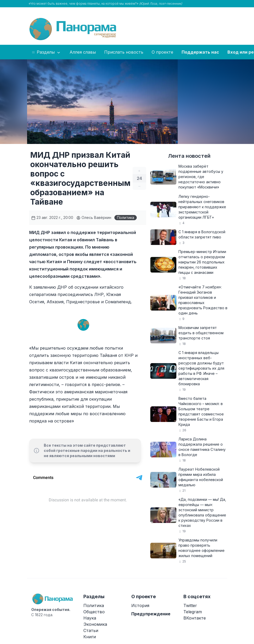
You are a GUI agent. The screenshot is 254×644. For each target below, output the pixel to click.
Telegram (193, 612)
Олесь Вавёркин (94, 217)
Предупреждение (151, 614)
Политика (126, 217)
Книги (90, 637)
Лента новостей (189, 156)
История (140, 605)
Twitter (190, 605)
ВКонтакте (195, 618)
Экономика (95, 624)
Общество (94, 612)
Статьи (91, 630)
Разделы (46, 52)
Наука (90, 618)
